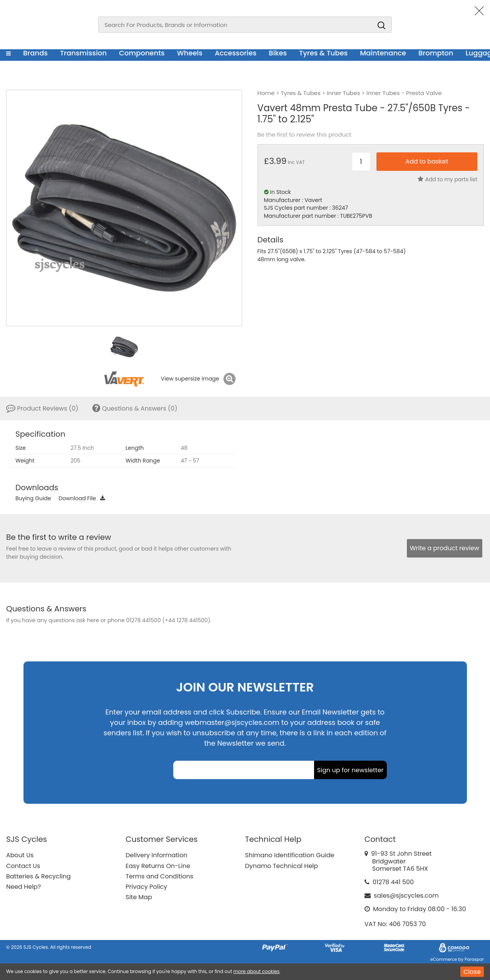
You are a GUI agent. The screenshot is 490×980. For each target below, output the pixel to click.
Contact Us (23, 866)
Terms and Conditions (159, 876)
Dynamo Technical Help (282, 866)
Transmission (83, 53)
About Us (20, 855)
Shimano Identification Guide (290, 855)
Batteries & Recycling (38, 876)
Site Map (139, 897)
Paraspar (474, 959)
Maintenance (383, 53)
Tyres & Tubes (323, 53)
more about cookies (256, 971)
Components (142, 53)
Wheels (190, 53)
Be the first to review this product (304, 135)
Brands (35, 53)
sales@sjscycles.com (406, 896)
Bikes (278, 53)
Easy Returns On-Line (158, 866)
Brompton (436, 53)
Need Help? (23, 887)
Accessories (236, 53)
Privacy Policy (146, 887)
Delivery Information (156, 855)
